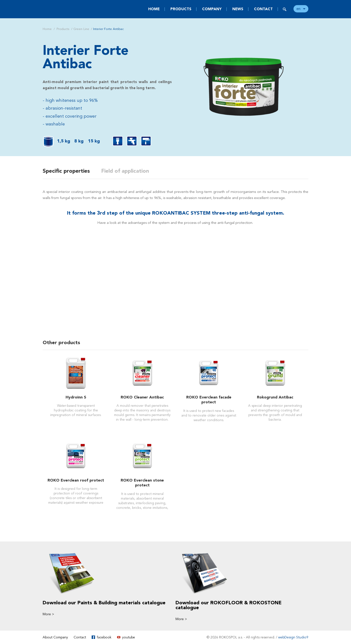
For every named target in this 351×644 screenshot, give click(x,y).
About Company (55, 637)
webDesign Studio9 (293, 637)
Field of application (126, 171)
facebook (104, 637)
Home (154, 9)
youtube (129, 637)
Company (212, 9)
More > (48, 614)
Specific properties (66, 171)
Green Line (81, 29)
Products (181, 9)
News (238, 9)
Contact (263, 9)
